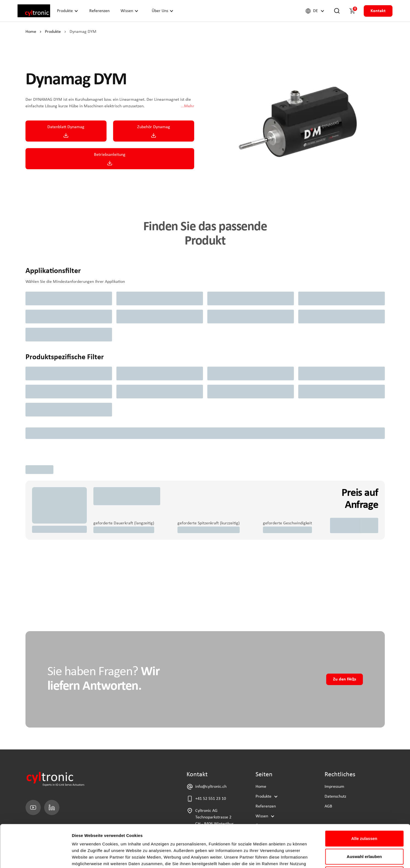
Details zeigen (291, 857)
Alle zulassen (364, 796)
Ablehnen (364, 832)
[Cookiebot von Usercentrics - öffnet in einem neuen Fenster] (35, 857)
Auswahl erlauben (364, 814)
